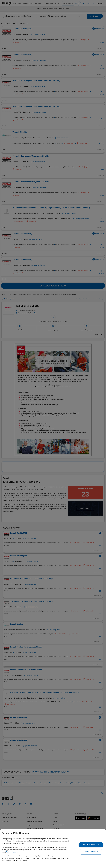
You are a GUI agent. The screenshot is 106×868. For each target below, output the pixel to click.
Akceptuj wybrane (91, 852)
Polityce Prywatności (13, 852)
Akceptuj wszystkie (91, 845)
